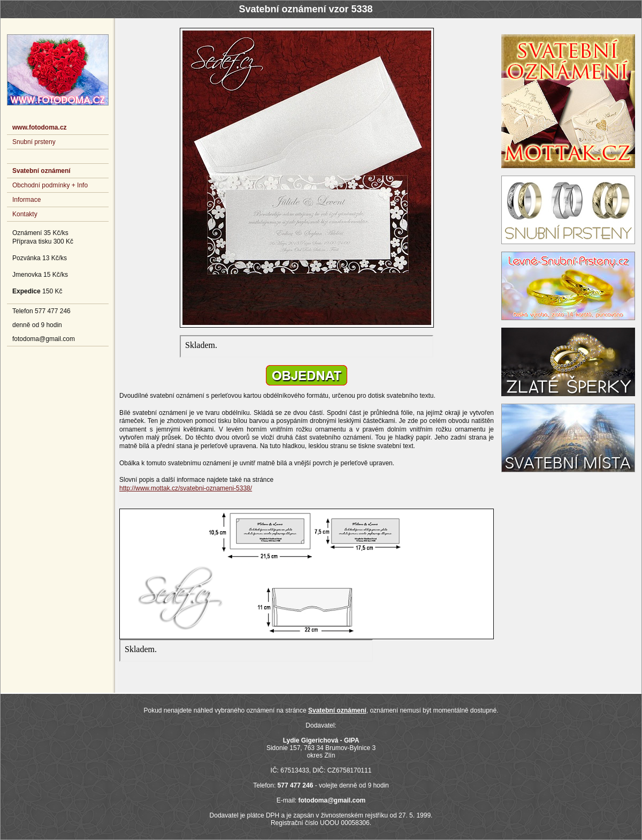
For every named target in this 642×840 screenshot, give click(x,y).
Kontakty (25, 214)
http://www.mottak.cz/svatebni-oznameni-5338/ (186, 488)
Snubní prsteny (34, 142)
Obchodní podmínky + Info (50, 185)
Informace (26, 200)
